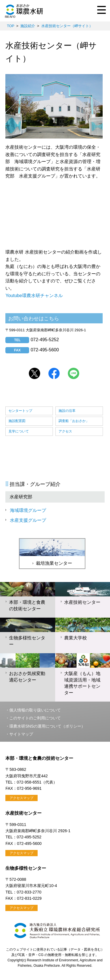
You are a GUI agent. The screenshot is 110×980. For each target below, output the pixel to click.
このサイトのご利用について (35, 718)
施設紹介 (28, 26)
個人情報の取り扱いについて (35, 710)
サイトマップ (21, 734)
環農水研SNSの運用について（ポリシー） (47, 726)
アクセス (65, 431)
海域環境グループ (28, 510)
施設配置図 (17, 421)
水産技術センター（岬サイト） (67, 26)
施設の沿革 (67, 411)
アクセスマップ (21, 798)
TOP (10, 26)
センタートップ (20, 411)
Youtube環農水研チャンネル (34, 296)
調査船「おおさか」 (74, 421)
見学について (19, 431)
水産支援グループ (28, 520)
